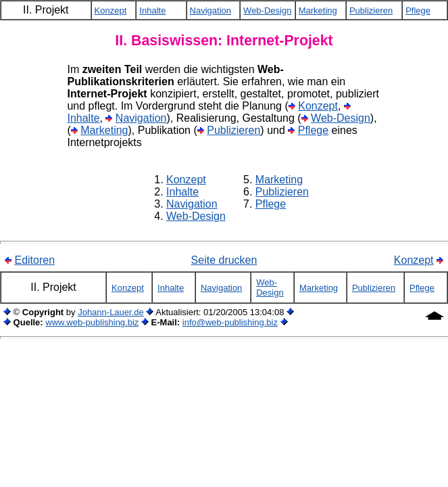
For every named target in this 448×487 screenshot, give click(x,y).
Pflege (313, 130)
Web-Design (341, 118)
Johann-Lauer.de (111, 312)
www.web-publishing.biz (92, 322)
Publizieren (233, 130)
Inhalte (83, 118)
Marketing (104, 130)
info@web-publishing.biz (230, 322)
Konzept (318, 106)
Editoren (34, 260)
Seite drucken (224, 260)
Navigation (141, 118)
